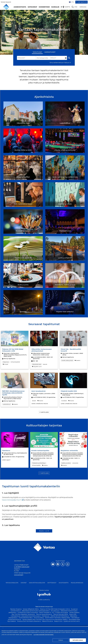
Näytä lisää (45, 412)
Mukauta (61, 640)
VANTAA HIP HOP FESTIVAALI (59, 616)
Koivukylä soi (55, 611)
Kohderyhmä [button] (44, 7)
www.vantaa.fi (19, 575)
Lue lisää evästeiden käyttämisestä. (44, 635)
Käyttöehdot (52, 583)
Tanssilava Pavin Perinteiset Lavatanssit (28, 621)
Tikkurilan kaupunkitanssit (44, 614)
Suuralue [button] (55, 7)
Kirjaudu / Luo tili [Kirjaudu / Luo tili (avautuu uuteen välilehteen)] (44, 531)
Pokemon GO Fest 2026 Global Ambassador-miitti (54, 609)
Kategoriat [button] (32, 7)
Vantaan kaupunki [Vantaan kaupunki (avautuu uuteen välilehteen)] (6, 2)
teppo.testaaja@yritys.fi (12, 500)
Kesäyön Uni (58, 621)
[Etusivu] (6, 7)
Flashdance (45, 616)
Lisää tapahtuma (82, 2)
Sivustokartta (64, 583)
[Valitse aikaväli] (66, 58)
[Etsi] (74, 7)
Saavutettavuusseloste (37, 583)
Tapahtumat (37, 52)
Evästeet (24, 583)
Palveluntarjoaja (77, 583)
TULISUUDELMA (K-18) (25, 618)
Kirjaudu (83, 7)
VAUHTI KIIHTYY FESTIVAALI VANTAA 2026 (57, 618)
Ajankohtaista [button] (20, 7)
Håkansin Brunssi (47, 621)
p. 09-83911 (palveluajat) (22, 567)
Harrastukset (50, 52)
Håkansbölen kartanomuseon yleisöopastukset (35, 611)
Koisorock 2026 (38, 618)
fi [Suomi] (72, 2)
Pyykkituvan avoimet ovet (71, 621)
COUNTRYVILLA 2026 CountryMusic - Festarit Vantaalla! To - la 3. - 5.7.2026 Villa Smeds (42, 612)
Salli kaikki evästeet (78, 640)
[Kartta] (66, 7)
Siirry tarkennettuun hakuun (60, 63)
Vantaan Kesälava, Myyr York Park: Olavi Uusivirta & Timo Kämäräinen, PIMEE (45, 620)
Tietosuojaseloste (12, 583)
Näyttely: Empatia (16, 609)
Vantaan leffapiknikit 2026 (30, 609)
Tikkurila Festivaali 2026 (60, 614)
